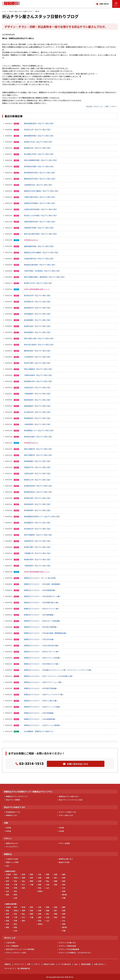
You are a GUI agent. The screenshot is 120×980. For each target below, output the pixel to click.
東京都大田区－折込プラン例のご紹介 (37, 326)
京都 (40, 881)
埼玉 (16, 881)
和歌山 (40, 891)
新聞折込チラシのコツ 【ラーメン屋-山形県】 (40, 578)
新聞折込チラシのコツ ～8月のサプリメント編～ (42, 609)
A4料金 (61, 831)
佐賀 (64, 878)
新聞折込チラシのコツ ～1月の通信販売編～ (40, 719)
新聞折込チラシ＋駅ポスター (69, 796)
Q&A (8, 866)
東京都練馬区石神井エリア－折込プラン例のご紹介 (42, 517)
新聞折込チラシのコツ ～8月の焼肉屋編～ (39, 615)
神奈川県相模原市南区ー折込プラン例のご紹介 (40, 160)
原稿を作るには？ (12, 843)
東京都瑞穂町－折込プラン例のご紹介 (37, 320)
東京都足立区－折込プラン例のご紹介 (37, 148)
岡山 (48, 881)
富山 (24, 881)
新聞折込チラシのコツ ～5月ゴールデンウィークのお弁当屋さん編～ (49, 676)
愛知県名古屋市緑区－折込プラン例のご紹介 (40, 265)
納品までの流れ (64, 862)
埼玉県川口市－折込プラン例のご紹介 (37, 130)
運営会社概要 (86, 964)
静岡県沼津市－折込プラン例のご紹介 (37, 351)
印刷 (107, 106)
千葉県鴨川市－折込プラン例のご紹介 (37, 553)
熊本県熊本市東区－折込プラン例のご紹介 (39, 166)
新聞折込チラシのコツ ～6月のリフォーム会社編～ (42, 658)
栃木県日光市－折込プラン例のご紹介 (37, 295)
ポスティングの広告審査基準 (69, 949)
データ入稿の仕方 (65, 964)
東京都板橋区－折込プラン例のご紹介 (37, 461)
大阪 (40, 874)
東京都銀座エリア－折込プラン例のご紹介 (39, 431)
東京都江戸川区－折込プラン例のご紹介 (38, 142)
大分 (64, 888)
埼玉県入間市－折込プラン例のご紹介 (37, 363)
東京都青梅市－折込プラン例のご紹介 (37, 510)
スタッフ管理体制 (12, 946)
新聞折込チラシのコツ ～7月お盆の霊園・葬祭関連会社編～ (46, 633)
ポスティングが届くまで (67, 943)
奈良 (40, 888)
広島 (48, 885)
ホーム (4, 11)
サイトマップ (9, 968)
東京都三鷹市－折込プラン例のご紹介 (37, 547)
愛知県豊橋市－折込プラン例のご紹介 (37, 332)
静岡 (32, 881)
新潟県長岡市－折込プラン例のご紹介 (37, 400)
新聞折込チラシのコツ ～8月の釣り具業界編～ (41, 627)
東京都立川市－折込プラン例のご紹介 (37, 480)
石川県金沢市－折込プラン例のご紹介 (37, 412)
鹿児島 (65, 895)
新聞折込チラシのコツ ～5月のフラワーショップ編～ (43, 682)
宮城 (7, 885)
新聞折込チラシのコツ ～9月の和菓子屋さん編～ (42, 603)
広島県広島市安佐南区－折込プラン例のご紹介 (40, 209)
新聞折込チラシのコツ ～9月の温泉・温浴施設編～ (42, 584)
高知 (56, 885)
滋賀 (40, 885)
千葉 (16, 885)
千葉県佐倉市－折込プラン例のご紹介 (37, 566)
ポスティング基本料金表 (67, 946)
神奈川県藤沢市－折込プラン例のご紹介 (38, 449)
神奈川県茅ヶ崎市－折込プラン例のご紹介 (39, 338)
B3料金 (8, 828)
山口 (48, 888)
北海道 (8, 874)
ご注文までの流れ (12, 859)
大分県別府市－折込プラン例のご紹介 (37, 357)
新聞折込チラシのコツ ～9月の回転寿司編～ (40, 590)
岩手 (7, 881)
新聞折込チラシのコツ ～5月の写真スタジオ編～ (42, 664)
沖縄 (64, 898)
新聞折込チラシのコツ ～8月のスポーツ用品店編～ (42, 621)
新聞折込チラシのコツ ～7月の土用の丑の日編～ (42, 646)
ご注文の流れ (11, 943)
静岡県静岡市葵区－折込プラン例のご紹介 (39, 136)
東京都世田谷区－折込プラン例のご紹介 (38, 492)
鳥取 (48, 874)
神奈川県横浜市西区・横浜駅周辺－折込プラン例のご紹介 (44, 277)
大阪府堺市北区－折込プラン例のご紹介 (38, 185)
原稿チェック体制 (12, 862)
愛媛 (56, 881)
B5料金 (61, 828)
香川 (56, 878)
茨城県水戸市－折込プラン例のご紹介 (37, 467)
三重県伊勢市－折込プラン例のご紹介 (37, 424)
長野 (24, 878)
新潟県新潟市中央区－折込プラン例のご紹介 (40, 173)
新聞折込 (8, 964)
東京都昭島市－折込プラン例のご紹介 (37, 418)
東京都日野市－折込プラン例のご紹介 (37, 560)
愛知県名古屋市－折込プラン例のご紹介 (38, 437)
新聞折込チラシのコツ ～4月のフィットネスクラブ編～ (44, 695)
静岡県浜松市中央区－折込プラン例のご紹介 (40, 179)
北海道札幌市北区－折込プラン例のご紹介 (39, 259)
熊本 (64, 885)
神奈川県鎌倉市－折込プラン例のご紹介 (38, 369)
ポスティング (98, 106)
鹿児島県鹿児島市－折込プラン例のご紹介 (39, 123)
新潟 (24, 874)
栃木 (16, 891)
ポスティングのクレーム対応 (16, 953)
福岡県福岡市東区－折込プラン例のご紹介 (39, 246)
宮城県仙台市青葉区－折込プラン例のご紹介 (40, 203)
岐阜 (32, 878)
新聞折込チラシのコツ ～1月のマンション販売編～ (42, 725)
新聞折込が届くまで (66, 859)
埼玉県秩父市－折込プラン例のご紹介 (37, 302)
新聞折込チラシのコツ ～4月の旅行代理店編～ (41, 688)
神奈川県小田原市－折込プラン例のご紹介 (39, 345)
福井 (24, 888)
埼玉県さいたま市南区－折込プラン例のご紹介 (40, 216)
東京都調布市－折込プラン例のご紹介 (37, 523)
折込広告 (89, 106)
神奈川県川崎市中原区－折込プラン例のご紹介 (40, 234)
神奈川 (16, 878)
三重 (32, 885)
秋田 (7, 888)
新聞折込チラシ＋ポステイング (17, 796)
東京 (16, 874)
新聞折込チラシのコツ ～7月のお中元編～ (39, 639)
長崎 (64, 881)
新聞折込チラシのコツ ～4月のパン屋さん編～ (41, 701)
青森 (7, 878)
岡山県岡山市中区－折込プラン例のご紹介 (39, 154)
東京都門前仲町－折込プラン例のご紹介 (38, 486)
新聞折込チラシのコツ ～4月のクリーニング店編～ (42, 707)
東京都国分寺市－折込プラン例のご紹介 (38, 381)
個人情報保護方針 (24, 968)
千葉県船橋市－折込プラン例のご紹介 (37, 394)
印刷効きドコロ (11, 815)
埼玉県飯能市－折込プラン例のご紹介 (37, 314)
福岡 (64, 874)
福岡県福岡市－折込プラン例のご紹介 (37, 406)
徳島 (56, 874)
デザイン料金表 (64, 843)
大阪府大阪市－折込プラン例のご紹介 (37, 474)
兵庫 (40, 878)
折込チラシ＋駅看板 (13, 800)
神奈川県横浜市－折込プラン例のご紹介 (38, 455)
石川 (24, 885)
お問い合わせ (104, 4)
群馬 (16, 895)
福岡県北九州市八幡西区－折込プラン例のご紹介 (41, 191)
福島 (7, 895)
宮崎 (64, 891)
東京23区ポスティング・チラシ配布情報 (20, 949)
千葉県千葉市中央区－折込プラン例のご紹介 (40, 197)
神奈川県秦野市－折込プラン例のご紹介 (38, 535)
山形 (7, 891)
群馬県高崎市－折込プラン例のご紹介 (37, 504)
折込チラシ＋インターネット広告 (71, 800)
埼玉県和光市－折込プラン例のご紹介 (37, 529)
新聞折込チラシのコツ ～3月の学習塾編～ (39, 713)
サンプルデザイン (12, 847)
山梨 (16, 898)
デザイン (114, 106)
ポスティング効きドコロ (67, 812)
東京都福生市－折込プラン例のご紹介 (37, 308)
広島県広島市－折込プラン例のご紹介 (37, 388)
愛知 (32, 874)
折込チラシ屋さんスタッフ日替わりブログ (21, 11)
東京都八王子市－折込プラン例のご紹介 (38, 283)
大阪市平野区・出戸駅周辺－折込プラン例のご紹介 (42, 271)
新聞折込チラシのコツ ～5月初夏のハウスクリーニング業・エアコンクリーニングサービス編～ (58, 670)
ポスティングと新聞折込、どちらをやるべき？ (75, 953)
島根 (48, 878)
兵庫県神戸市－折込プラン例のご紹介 (37, 541)
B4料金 (8, 831)
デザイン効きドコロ (66, 815)
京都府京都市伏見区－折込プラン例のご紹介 (40, 222)
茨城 (16, 888)
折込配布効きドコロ (13, 812)
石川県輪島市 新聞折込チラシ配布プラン (39, 731)
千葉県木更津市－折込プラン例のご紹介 (38, 375)
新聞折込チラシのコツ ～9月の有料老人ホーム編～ (42, 596)
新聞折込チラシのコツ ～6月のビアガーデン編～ (42, 652)
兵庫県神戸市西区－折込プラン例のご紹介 (39, 228)
